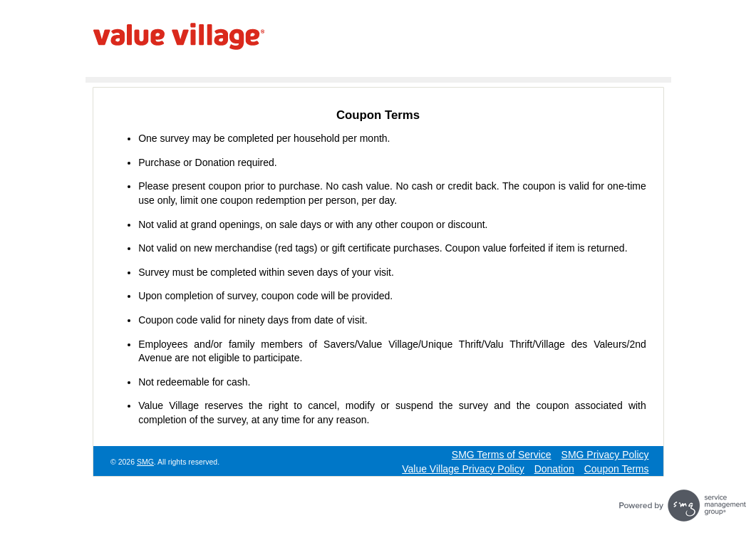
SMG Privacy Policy (605, 455)
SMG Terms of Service (502, 455)
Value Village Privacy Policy (463, 469)
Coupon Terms (617, 469)
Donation (554, 469)
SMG (145, 462)
